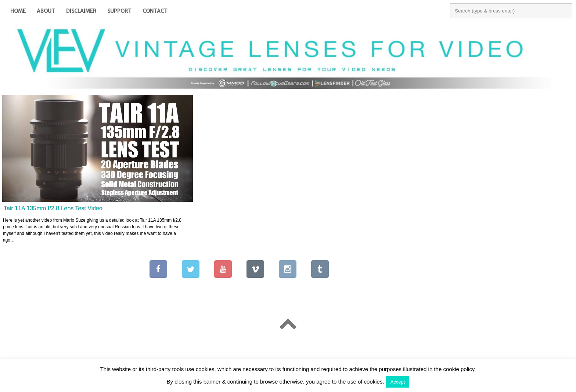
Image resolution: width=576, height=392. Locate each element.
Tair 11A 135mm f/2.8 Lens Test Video (53, 208)
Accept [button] (398, 382)
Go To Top (288, 324)
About (46, 11)
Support (119, 11)
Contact (155, 11)
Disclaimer (81, 11)
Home (18, 11)
